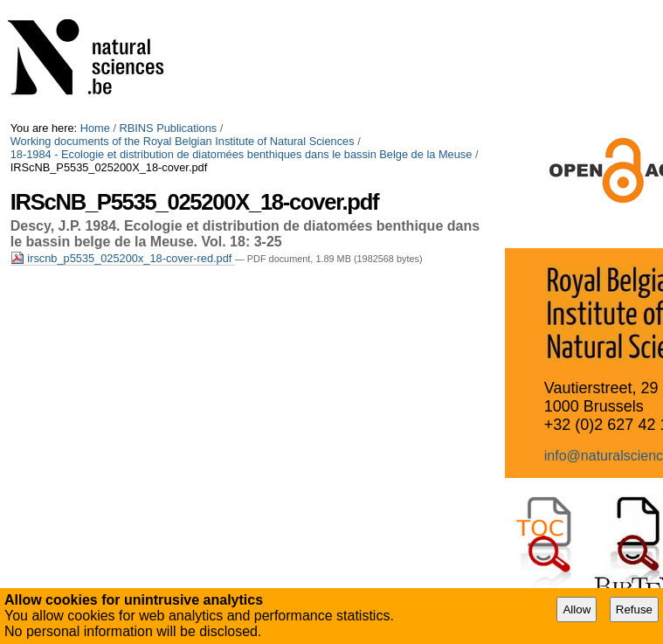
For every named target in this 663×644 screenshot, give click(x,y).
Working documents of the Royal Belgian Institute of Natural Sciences (183, 141)
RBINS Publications (169, 128)
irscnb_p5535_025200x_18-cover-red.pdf (123, 258)
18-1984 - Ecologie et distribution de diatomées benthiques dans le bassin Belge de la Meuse (242, 154)
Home (95, 128)
